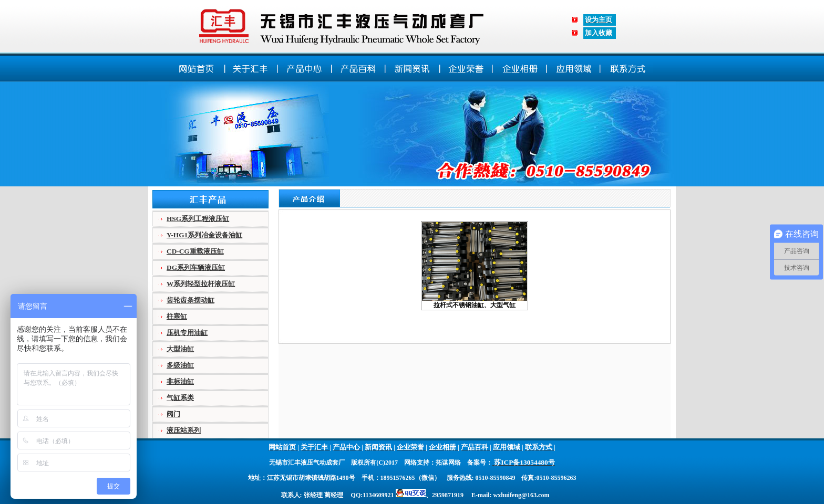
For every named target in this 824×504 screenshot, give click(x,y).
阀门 (173, 414)
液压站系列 (184, 430)
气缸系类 (180, 398)
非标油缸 (180, 381)
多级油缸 (180, 365)
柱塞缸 (177, 316)
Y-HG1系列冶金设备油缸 (204, 235)
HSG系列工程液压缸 (198, 219)
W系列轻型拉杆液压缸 (201, 284)
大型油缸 (180, 349)
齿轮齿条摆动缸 (190, 300)
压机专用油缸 (187, 333)
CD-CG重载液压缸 (195, 251)
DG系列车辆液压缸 (196, 267)
